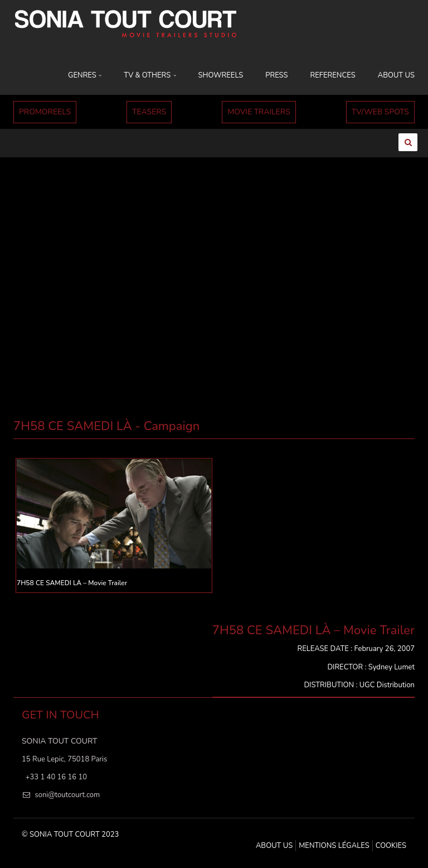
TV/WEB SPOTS (380, 112)
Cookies (391, 846)
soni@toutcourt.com (67, 795)
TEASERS (149, 112)
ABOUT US (396, 75)
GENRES (85, 75)
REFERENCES (333, 75)
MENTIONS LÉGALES (334, 846)
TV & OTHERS (150, 75)
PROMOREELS (45, 112)
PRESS (276, 75)
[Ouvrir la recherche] (408, 142)
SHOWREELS (221, 75)
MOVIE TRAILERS (259, 112)
